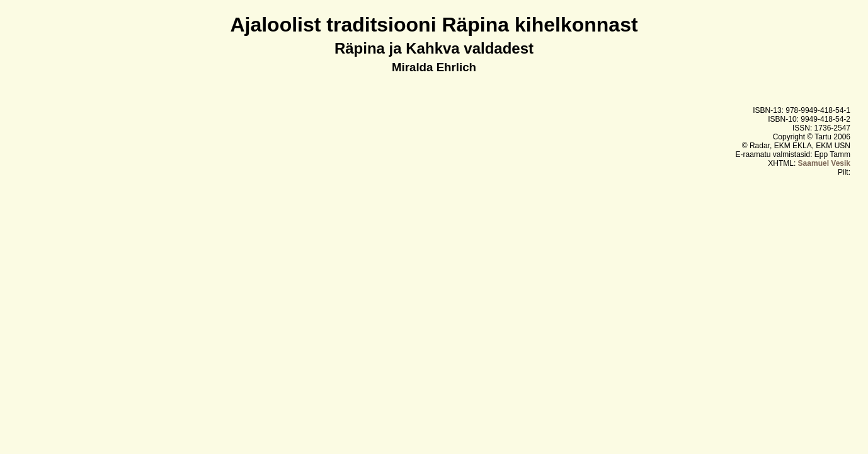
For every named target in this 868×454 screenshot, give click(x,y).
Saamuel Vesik (824, 163)
